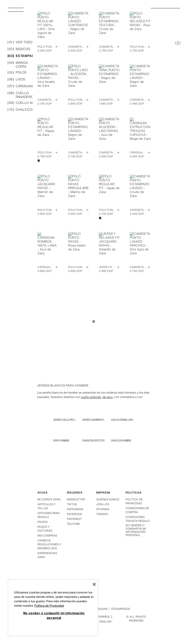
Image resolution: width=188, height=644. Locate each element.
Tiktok (72, 504)
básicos (19, 49)
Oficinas (103, 509)
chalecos (21, 110)
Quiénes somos (108, 499)
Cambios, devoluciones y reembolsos (49, 544)
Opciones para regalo (49, 515)
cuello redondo (91, 397)
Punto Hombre (61, 440)
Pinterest (74, 519)
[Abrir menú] (18, 11)
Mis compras (47, 536)
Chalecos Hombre (121, 440)
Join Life (103, 504)
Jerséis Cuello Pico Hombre (69, 420)
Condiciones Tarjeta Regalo (138, 519)
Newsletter (76, 499)
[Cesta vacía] (178, 43)
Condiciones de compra (137, 510)
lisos (17, 80)
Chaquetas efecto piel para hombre (102, 440)
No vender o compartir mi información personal (136, 530)
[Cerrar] (94, 584)
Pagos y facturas (45, 529)
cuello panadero (21, 95)
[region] (53, 608)
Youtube (73, 524)
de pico (108, 397)
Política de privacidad (134, 501)
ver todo (20, 42)
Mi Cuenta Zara (49, 499)
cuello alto (23, 103)
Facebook (75, 514)
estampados (23, 56)
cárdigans (21, 86)
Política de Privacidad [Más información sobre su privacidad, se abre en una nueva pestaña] (49, 606)
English (105, 622)
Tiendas (102, 514)
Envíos (42, 522)
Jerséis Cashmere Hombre (97, 420)
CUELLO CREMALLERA (122, 420)
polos (17, 73)
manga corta (18, 65)
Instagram (75, 509)
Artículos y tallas (47, 506)
